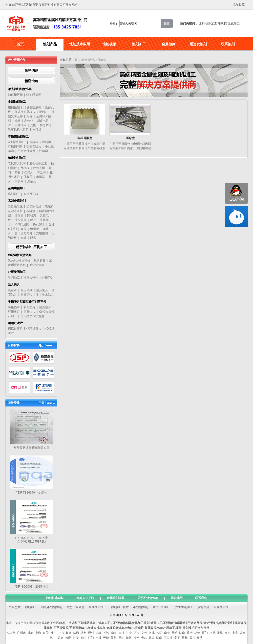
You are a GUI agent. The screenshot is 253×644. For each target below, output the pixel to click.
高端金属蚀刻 (17, 201)
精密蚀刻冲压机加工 (31, 247)
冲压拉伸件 (31, 278)
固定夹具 (26, 290)
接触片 (43, 112)
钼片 (29, 116)
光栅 (23, 238)
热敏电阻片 (34, 146)
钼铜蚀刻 (14, 107)
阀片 (23, 229)
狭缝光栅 (39, 168)
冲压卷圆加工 (17, 272)
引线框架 (21, 125)
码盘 (33, 238)
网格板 (25, 168)
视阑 (18, 121)
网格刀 (32, 215)
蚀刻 (202, 24)
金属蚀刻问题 (116, 598)
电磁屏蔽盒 (85, 138)
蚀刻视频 (109, 44)
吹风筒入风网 (17, 164)
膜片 (33, 220)
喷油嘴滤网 (34, 95)
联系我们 (201, 598)
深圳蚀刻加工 (17, 142)
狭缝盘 (31, 211)
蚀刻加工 (211, 24)
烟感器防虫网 (32, 107)
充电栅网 (42, 233)
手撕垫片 (14, 307)
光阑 (33, 125)
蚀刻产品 (50, 44)
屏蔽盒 (32, 181)
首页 (20, 44)
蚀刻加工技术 (120, 607)
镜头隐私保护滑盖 (32, 316)
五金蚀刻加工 (38, 164)
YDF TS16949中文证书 (31, 493)
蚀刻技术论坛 (55, 598)
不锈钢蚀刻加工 (18, 137)
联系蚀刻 (228, 44)
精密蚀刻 (31, 81)
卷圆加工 (14, 278)
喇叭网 (223, 24)
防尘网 (41, 172)
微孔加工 (234, 24)
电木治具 (48, 295)
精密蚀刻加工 (17, 158)
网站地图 (177, 598)
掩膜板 (37, 130)
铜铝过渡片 (15, 323)
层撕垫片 (29, 312)
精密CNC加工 (162, 607)
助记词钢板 (37, 265)
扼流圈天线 (34, 207)
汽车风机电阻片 (18, 130)
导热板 (19, 215)
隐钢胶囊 (40, 261)
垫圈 (18, 172)
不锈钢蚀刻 (141, 607)
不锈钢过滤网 (26, 151)
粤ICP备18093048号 (130, 615)
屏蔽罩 (28, 177)
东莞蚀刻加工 (223, 607)
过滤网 (43, 151)
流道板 (35, 229)
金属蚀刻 (169, 44)
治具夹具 (14, 285)
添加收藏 (239, 5)
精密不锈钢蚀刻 (52, 607)
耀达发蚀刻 (198, 44)
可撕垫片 (14, 312)
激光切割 (31, 71)
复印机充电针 (23, 233)
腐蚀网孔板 (31, 194)
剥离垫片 (29, 307)
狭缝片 (44, 125)
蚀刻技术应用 (80, 44)
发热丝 (29, 121)
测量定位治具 (29, 295)
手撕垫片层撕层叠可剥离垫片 (27, 302)
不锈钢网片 (15, 146)
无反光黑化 (15, 207)
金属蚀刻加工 (17, 102)
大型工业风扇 (75, 607)
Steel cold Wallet (19, 261)
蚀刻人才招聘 (85, 598)
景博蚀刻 (203, 607)
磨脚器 (41, 177)
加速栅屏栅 (15, 95)
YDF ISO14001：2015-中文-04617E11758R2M (31, 540)
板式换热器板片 (25, 112)
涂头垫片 (21, 220)
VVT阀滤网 (22, 224)
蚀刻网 (46, 142)
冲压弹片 (48, 278)
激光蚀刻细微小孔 (20, 89)
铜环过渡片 (34, 329)
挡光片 (29, 172)
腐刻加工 (14, 194)
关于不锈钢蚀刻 (148, 598)
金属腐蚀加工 (17, 188)
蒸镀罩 (12, 290)
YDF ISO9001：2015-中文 (31, 587)
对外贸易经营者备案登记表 (31, 447)
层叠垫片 (45, 307)
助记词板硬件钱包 (20, 255)
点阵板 (34, 142)
